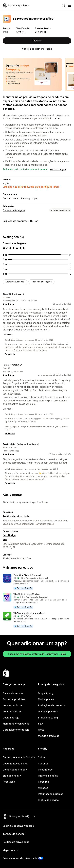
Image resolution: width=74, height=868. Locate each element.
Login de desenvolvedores (18, 826)
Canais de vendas (13, 693)
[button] (37, 582)
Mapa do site (10, 850)
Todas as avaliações (41, 282)
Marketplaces (46, 699)
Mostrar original (58, 169)
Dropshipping (46, 693)
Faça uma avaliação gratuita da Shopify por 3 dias (37, 654)
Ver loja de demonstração (37, 49)
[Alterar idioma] (22, 816)
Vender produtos (13, 705)
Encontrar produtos (14, 699)
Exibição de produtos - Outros (20, 221)
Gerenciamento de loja (16, 730)
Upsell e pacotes (48, 712)
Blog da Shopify (12, 776)
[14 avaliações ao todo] (70, 255)
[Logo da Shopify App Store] (16, 5)
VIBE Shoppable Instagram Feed (29, 613)
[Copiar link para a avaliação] (23, 294)
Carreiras (43, 764)
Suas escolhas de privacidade (20, 858)
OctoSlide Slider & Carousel (27, 575)
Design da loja (11, 718)
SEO (40, 724)
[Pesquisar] (64, 5)
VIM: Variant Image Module (26, 594)
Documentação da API (15, 764)
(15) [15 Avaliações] (24, 32)
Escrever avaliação (15, 282)
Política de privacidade (16, 516)
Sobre (41, 757)
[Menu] (70, 5)
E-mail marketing (48, 718)
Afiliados (43, 788)
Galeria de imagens (14, 210)
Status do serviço (48, 800)
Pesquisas (9, 782)
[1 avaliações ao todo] (71, 259)
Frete (41, 730)
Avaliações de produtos (52, 705)
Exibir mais (8, 335)
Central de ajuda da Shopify (19, 757)
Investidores (45, 770)
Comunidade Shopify (15, 770)
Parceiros (43, 782)
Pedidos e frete (12, 712)
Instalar (37, 41)
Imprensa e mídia (48, 776)
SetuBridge (41, 32)
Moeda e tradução (49, 736)
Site (5, 540)
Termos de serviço (14, 834)
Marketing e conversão (16, 724)
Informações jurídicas (51, 794)
